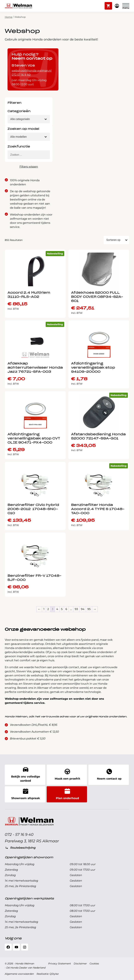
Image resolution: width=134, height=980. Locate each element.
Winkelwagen (108, 4)
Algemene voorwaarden (19, 974)
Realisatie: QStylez (48, 974)
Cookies (94, 964)
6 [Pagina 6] (66, 609)
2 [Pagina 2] (48, 609)
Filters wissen (29, 167)
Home (8, 17)
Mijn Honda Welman (117, 6)
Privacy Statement (60, 964)
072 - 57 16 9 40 (19, 835)
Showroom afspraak (26, 794)
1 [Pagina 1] (44, 609)
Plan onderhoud (67, 794)
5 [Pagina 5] (62, 609)
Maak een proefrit (67, 775)
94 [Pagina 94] (83, 609)
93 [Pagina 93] (76, 609)
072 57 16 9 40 (21, 75)
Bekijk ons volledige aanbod (26, 775)
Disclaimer (80, 964)
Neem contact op (109, 775)
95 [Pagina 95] (89, 609)
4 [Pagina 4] (57, 609)
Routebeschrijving (23, 848)
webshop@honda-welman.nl (32, 71)
